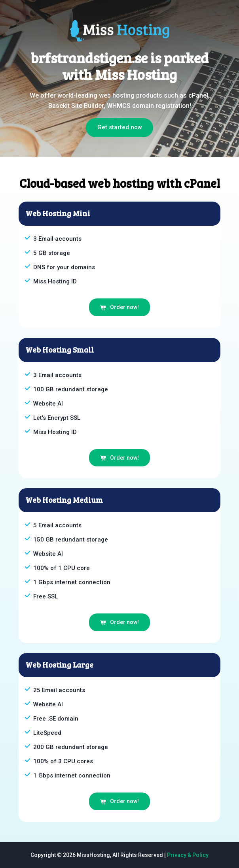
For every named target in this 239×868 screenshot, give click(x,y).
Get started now (120, 127)
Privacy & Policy (188, 855)
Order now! (119, 307)
